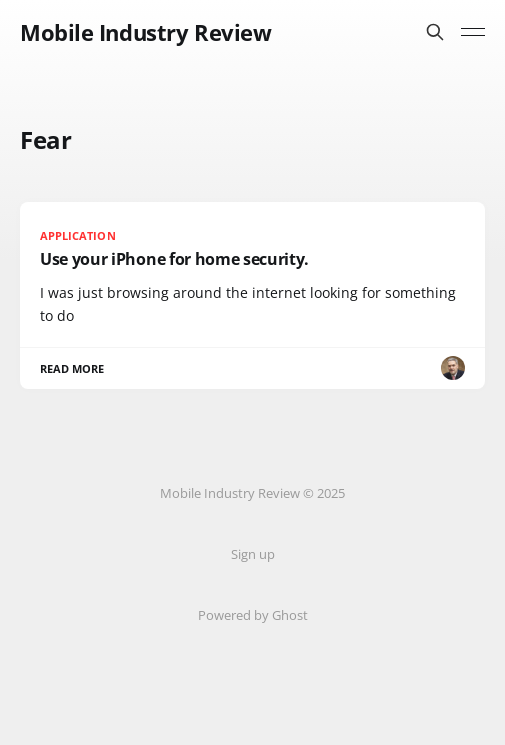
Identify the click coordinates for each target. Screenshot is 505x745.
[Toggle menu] (473, 32)
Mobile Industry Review (145, 32)
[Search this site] (435, 32)
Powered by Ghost (253, 615)
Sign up (253, 554)
